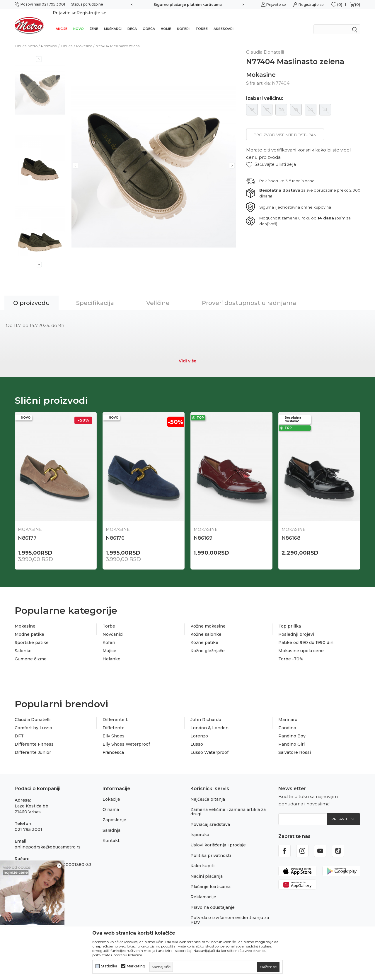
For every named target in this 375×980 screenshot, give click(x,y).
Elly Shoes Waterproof (126, 737)
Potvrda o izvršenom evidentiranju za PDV (230, 912)
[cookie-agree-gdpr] (268, 967)
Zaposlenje (114, 812)
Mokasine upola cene (301, 643)
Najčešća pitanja (208, 792)
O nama (111, 802)
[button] (271, 157)
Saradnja (111, 823)
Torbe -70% (291, 651)
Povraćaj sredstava (210, 817)
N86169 (203, 530)
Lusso (197, 737)
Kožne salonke (206, 627)
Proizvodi (49, 38)
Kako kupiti (202, 858)
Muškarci (113, 21)
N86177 (27, 530)
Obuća (67, 38)
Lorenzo (199, 728)
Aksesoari (224, 21)
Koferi (183, 21)
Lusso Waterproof (209, 745)
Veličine (158, 295)
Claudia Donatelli (33, 712)
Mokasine (84, 38)
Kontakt (111, 833)
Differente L (115, 712)
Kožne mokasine (208, 618)
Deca (132, 21)
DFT (19, 728)
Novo (79, 21)
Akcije (62, 21)
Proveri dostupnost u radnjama (249, 295)
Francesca (113, 745)
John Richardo (206, 712)
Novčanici (113, 627)
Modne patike (29, 627)
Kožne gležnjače (208, 643)
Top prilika (290, 618)
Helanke (111, 651)
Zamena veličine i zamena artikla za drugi (228, 804)
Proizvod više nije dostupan (285, 127)
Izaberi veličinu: (265, 91)
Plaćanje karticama (210, 879)
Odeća (149, 21)
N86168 (291, 530)
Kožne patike (204, 635)
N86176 (115, 530)
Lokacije (111, 792)
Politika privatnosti (211, 848)
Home (166, 21)
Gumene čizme (31, 651)
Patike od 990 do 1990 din (306, 635)
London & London (209, 720)
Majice (109, 643)
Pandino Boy (292, 728)
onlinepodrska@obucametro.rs (48, 839)
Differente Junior (33, 745)
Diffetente (114, 720)
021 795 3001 (28, 822)
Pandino (287, 720)
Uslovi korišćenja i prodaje (218, 837)
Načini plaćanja (207, 869)
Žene (94, 21)
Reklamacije (203, 889)
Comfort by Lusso (33, 720)
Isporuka (200, 827)
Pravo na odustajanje (213, 900)
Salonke (23, 643)
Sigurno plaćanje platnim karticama (188, 5)
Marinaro (288, 712)
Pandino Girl (292, 737)
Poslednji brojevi (296, 627)
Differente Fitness (34, 737)
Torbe (202, 21)
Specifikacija (95, 295)
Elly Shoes (114, 728)
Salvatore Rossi (295, 745)
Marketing (136, 966)
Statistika (109, 966)
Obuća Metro (26, 38)
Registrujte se (311, 5)
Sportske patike (32, 635)
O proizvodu (31, 295)
